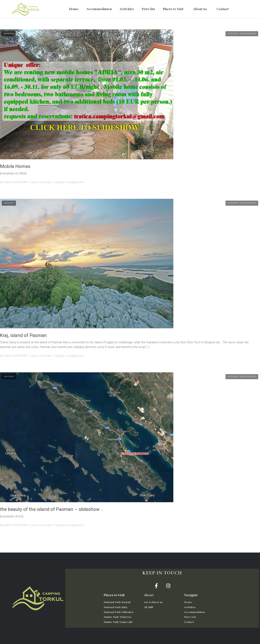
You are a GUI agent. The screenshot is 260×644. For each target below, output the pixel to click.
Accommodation (99, 9)
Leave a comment (41, 182)
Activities (127, 9)
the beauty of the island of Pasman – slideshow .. (52, 509)
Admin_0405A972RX (16, 182)
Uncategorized (248, 34)
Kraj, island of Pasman (23, 335)
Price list (148, 9)
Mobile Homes (15, 166)
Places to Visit (174, 9)
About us (201, 9)
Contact (223, 9)
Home (74, 9)
